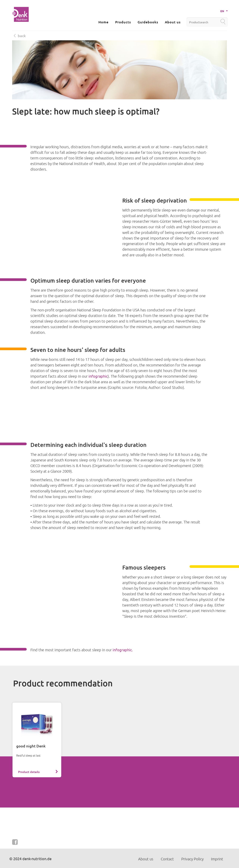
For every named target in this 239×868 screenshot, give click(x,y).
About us (173, 22)
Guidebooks (148, 22)
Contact (167, 859)
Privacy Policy (192, 859)
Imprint (217, 859)
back (20, 36)
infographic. (123, 650)
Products (123, 22)
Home (103, 22)
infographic (98, 376)
